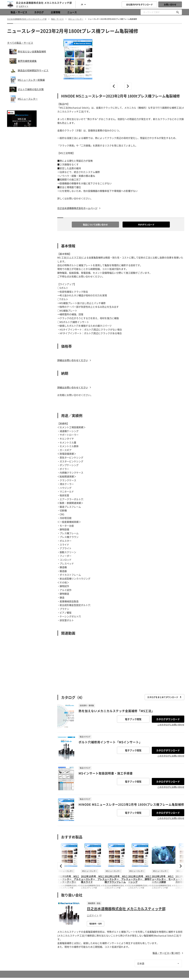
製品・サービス (19, 12)
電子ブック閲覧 (133, 719)
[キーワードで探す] (178, 12)
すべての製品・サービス (20, 43)
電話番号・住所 (96, 924)
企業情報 (56, 12)
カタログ (39, 12)
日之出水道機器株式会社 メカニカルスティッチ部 (126, 909)
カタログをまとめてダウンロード (164, 697)
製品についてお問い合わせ (95, 225)
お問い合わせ (170, 4)
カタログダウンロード (168, 719)
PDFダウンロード (146, 225)
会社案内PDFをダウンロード (139, 4)
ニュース (72, 12)
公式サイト (22, 6)
